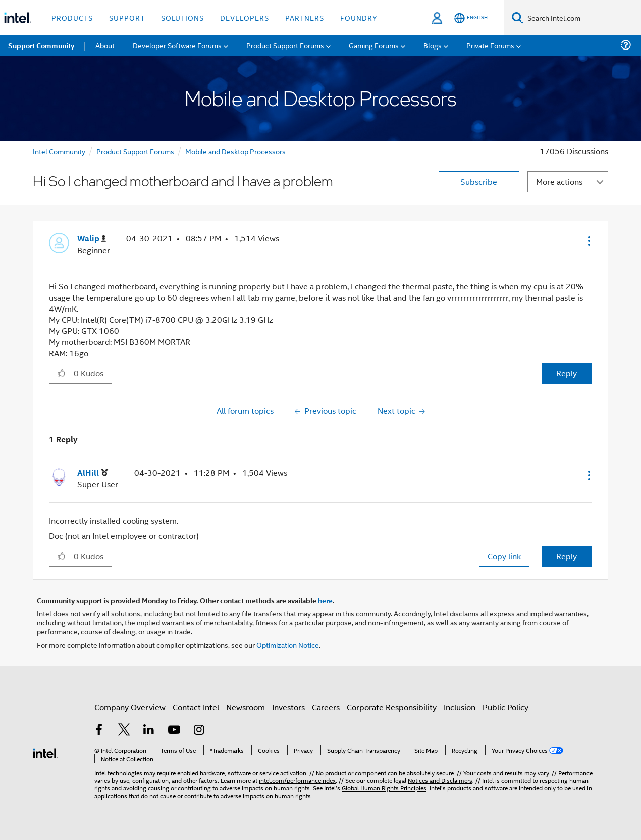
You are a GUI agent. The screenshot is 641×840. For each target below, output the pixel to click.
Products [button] (72, 17)
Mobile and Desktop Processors (235, 151)
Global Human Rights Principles (384, 788)
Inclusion (460, 707)
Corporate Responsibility (392, 707)
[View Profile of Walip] (92, 239)
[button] (588, 241)
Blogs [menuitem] (433, 45)
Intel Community (59, 151)
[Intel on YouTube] (174, 731)
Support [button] (127, 17)
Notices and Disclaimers (440, 780)
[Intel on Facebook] (99, 731)
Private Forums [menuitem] (490, 45)
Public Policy (505, 707)
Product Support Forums (135, 151)
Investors (288, 707)
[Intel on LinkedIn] (149, 731)
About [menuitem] (105, 45)
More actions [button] (559, 182)
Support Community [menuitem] (41, 45)
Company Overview (130, 707)
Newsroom (246, 707)
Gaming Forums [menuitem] (374, 45)
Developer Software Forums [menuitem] (177, 45)
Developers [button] (245, 17)
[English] (471, 18)
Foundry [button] (359, 17)
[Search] (518, 17)
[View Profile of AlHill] (93, 473)
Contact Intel (196, 707)
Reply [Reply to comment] (567, 556)
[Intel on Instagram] (199, 731)
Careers (326, 707)
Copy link (504, 556)
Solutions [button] (182, 17)
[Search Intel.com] (582, 18)
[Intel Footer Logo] (45, 752)
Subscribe (479, 182)
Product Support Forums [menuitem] (285, 45)
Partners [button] (305, 17)
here (325, 600)
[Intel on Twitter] (124, 731)
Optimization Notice (288, 644)
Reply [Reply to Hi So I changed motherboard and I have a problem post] (567, 373)
